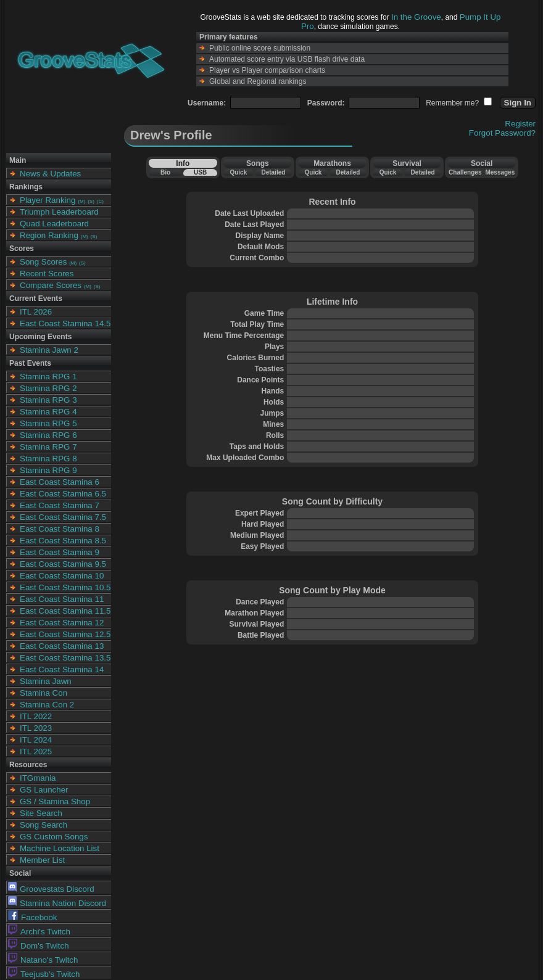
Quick (238, 172)
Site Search (41, 813)
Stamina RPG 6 (48, 435)
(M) (81, 201)
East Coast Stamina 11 (62, 599)
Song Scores (43, 262)
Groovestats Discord (51, 889)
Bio (165, 172)
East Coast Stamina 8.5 (63, 541)
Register (520, 124)
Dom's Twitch (39, 946)
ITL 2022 (36, 716)
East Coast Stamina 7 (60, 505)
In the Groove (416, 17)
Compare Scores (51, 285)
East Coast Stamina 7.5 (63, 517)
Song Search (44, 825)
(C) (100, 201)
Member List (42, 860)
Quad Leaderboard (54, 224)
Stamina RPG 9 (48, 470)
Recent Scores (47, 274)
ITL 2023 (36, 728)
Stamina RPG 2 (48, 388)
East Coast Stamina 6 (60, 482)
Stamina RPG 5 (48, 423)
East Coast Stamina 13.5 (65, 658)
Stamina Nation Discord (57, 903)
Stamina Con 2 (47, 705)
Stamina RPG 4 (48, 412)
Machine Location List (60, 848)
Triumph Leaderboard (59, 212)
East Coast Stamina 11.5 (65, 611)
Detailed (273, 172)
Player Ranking (48, 200)
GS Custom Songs (54, 837)
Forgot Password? (502, 133)
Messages (500, 172)
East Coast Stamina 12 (62, 623)
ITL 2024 (36, 740)
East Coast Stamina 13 (62, 646)
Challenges (465, 172)
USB (200, 172)
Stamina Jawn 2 (49, 350)
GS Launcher (44, 790)
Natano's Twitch (43, 960)
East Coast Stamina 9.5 (63, 564)
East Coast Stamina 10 (62, 576)
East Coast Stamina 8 (60, 529)
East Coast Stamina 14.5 (65, 323)
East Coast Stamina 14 (62, 669)
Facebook (33, 917)
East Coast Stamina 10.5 (65, 587)
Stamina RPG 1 (48, 377)
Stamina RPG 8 (48, 459)
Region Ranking (49, 235)
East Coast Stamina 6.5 (63, 494)
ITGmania (38, 778)
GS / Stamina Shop (55, 801)
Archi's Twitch (39, 932)
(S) (91, 201)
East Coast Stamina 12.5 (65, 634)
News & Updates (50, 174)
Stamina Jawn (46, 681)
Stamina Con (44, 693)
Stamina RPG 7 (48, 447)
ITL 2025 (36, 751)
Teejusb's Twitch (44, 974)
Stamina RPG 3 (48, 400)
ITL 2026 (36, 312)
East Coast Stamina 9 (60, 552)
